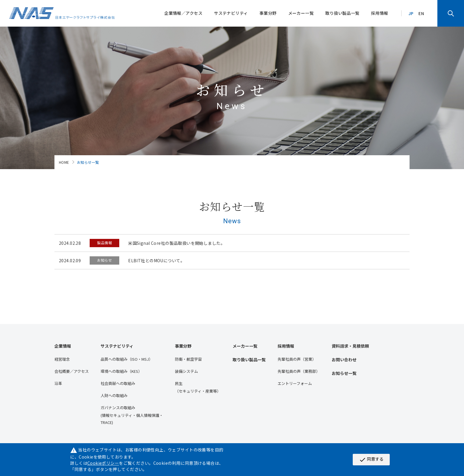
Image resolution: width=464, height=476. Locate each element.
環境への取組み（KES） (121, 371)
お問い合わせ (344, 360)
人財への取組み (114, 395)
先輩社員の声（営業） (297, 359)
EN (421, 13)
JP (411, 13)
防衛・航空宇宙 (188, 359)
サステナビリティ (231, 13)
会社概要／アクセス (72, 371)
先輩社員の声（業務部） (299, 371)
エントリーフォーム (295, 383)
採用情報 (380, 13)
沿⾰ (58, 383)
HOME (64, 162)
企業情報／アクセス (183, 13)
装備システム (186, 371)
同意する (371, 459)
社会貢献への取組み (118, 383)
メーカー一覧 (301, 13)
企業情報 (63, 346)
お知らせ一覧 (344, 373)
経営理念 (62, 359)
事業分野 (268, 13)
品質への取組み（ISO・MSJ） (127, 359)
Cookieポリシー (103, 463)
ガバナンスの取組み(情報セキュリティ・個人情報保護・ (132, 415)
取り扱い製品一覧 (342, 13)
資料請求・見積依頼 (350, 346)
